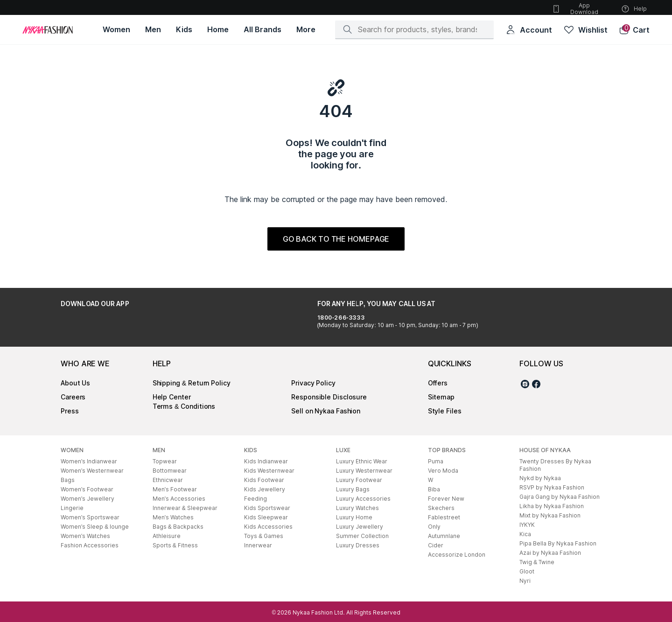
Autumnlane (444, 536)
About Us (75, 383)
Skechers (441, 508)
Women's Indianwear (89, 461)
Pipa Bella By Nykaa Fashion (558, 543)
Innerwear (258, 545)
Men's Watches (173, 517)
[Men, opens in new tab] (153, 30)
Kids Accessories (268, 527)
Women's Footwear (87, 489)
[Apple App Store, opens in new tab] (148, 325)
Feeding (255, 499)
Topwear (165, 461)
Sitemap (441, 397)
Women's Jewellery (87, 499)
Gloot (527, 571)
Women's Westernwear (92, 471)
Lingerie (72, 508)
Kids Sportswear (267, 508)
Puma (436, 461)
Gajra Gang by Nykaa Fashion (560, 497)
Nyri (525, 581)
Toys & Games (264, 536)
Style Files (445, 411)
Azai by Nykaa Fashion (550, 553)
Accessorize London (457, 555)
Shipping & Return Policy (192, 383)
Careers (73, 397)
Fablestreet (444, 517)
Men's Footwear (175, 489)
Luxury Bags (353, 489)
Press (70, 411)
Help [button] (634, 9)
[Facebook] (536, 385)
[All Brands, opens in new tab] (262, 30)
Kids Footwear (264, 480)
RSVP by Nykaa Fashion (552, 487)
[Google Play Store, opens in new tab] (87, 325)
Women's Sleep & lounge (95, 527)
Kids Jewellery (265, 489)
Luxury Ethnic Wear (362, 461)
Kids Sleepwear (266, 517)
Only (434, 527)
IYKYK (527, 525)
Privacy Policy (313, 383)
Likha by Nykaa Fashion (552, 506)
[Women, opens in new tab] (116, 30)
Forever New (446, 499)
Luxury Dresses (358, 545)
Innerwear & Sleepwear (185, 508)
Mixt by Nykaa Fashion (550, 515)
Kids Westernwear (269, 471)
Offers (438, 383)
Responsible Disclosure (329, 397)
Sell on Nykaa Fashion (326, 411)
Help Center (172, 397)
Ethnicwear (168, 480)
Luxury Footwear (359, 480)
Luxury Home (354, 517)
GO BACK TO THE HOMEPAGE (336, 239)
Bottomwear (170, 471)
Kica (525, 534)
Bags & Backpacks (178, 527)
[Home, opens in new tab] (218, 30)
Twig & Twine (537, 562)
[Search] (417, 29)
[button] (634, 30)
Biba (434, 489)
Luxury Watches (357, 508)
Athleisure (167, 536)
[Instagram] (525, 385)
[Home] (48, 30)
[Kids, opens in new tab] (184, 30)
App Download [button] (575, 9)
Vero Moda (443, 471)
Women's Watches (85, 536)
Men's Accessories (179, 499)
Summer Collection (362, 536)
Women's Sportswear (90, 517)
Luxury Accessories (363, 499)
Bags (68, 480)
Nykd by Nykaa (540, 478)
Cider (436, 545)
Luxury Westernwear (364, 471)
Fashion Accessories (90, 545)
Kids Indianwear (266, 461)
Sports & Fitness (175, 545)
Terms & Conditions (184, 406)
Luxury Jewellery (360, 527)
